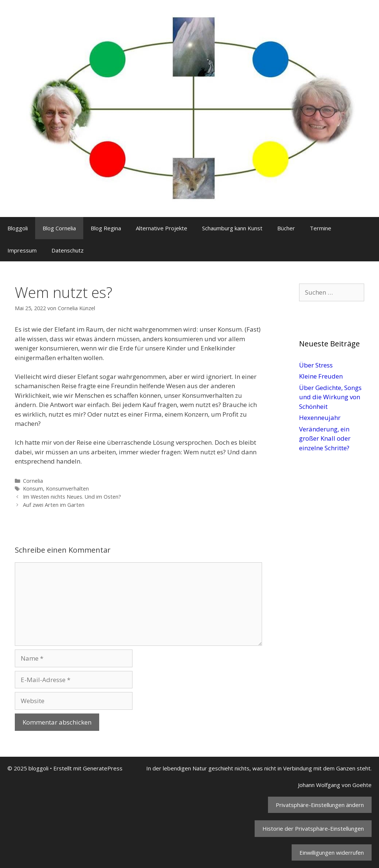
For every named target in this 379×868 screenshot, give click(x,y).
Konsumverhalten (67, 489)
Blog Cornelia (59, 228)
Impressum (22, 250)
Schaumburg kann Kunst (232, 228)
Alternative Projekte (162, 228)
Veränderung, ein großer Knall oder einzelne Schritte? (325, 438)
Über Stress (316, 365)
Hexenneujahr (320, 418)
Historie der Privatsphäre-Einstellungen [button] (313, 828)
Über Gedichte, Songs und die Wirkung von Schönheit (330, 397)
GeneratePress (103, 768)
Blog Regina (106, 228)
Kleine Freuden (321, 376)
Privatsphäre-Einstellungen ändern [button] (320, 805)
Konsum (33, 489)
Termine (321, 228)
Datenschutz (68, 250)
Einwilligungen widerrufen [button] (332, 852)
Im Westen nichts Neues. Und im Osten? (72, 497)
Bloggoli (18, 228)
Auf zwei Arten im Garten (54, 505)
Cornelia (33, 481)
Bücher (286, 228)
